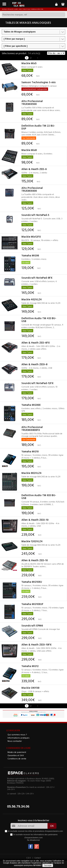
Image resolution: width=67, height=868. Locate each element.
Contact (38, 858)
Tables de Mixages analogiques (20, 32)
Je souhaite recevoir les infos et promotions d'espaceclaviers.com (35, 831)
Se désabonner (33, 840)
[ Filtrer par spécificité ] (16, 46)
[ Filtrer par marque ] (14, 39)
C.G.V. (29, 858)
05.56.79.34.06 (18, 806)
